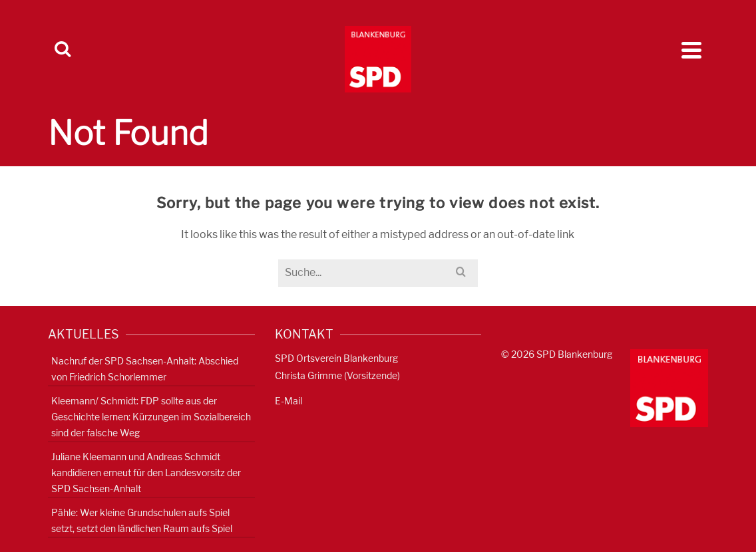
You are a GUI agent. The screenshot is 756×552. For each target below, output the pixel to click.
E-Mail (288, 401)
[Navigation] (691, 50)
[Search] (63, 50)
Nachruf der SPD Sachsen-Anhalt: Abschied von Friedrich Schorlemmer (145, 369)
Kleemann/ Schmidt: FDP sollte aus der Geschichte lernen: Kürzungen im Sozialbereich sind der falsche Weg (151, 417)
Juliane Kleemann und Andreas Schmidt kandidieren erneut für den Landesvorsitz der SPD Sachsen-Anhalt (146, 473)
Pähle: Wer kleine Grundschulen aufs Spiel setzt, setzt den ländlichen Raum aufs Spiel (142, 520)
